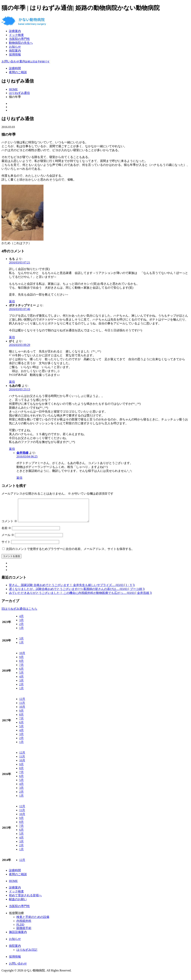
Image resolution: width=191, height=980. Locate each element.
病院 (15, 51)
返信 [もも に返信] (12, 301)
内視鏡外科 (24, 925)
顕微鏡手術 (24, 933)
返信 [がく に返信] (12, 382)
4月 (21, 621)
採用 (15, 55)
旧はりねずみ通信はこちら (19, 613)
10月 (22, 658)
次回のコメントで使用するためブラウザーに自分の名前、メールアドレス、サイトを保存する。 (70, 553)
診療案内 (15, 892)
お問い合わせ (18, 968)
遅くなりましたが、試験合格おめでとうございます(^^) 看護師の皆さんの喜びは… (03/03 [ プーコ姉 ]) (77, 593)
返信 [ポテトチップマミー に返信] (12, 337)
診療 (15, 31)
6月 (21, 673)
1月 (21, 632)
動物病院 (21, 43)
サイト (6, 546)
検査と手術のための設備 (33, 921)
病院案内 (15, 950)
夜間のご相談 (18, 72)
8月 (21, 665)
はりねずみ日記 (27, 954)
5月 (21, 677)
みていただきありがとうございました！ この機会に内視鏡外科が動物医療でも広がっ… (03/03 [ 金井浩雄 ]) (80, 597)
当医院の (19, 39)
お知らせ (15, 47)
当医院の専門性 (19, 911)
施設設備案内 (18, 936)
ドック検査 (16, 35)
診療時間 (15, 68)
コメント (9, 526)
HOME (13, 885)
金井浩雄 (22, 453)
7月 (21, 669)
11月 (22, 707)
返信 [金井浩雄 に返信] (19, 478)
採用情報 (15, 961)
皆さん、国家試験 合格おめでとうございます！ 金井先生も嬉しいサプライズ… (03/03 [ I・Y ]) (72, 590)
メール (8, 539)
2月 (21, 628)
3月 (21, 625)
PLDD (20, 929)
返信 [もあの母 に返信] (12, 449)
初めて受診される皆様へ (25, 900)
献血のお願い (18, 904)
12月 (22, 703)
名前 (6, 532)
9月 (21, 661)
